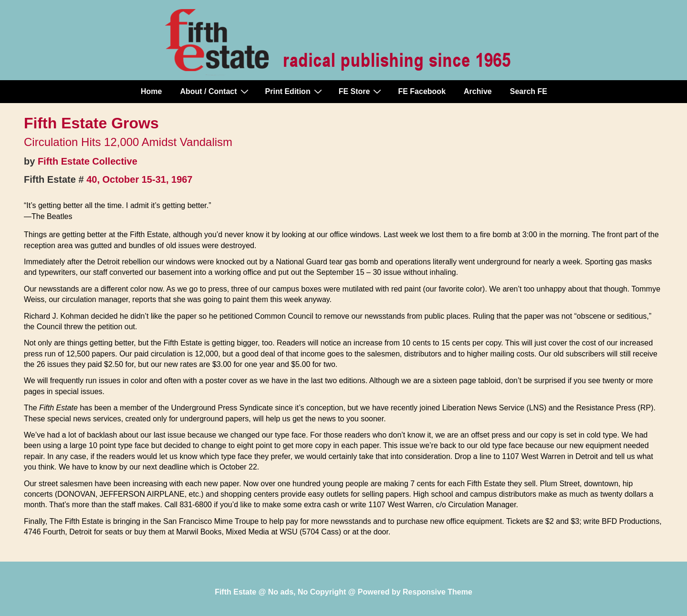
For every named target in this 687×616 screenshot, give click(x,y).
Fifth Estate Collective (88, 161)
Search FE (529, 91)
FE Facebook (422, 91)
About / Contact (215, 91)
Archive (478, 91)
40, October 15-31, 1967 (139, 179)
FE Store (361, 91)
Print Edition (295, 91)
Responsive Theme (437, 592)
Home (151, 91)
